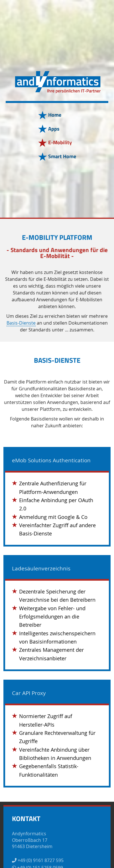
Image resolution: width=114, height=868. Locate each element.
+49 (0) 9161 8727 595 (38, 860)
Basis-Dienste (21, 323)
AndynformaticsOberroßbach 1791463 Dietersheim (32, 840)
